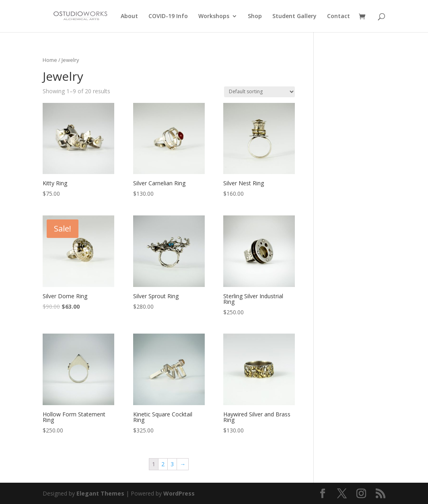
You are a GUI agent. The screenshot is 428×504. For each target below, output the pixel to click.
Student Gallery (294, 16)
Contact (338, 16)
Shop (255, 16)
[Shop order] (259, 92)
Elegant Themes (100, 493)
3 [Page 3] (172, 464)
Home (50, 60)
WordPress (179, 493)
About (129, 16)
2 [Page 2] (163, 464)
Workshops (214, 16)
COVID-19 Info (168, 16)
